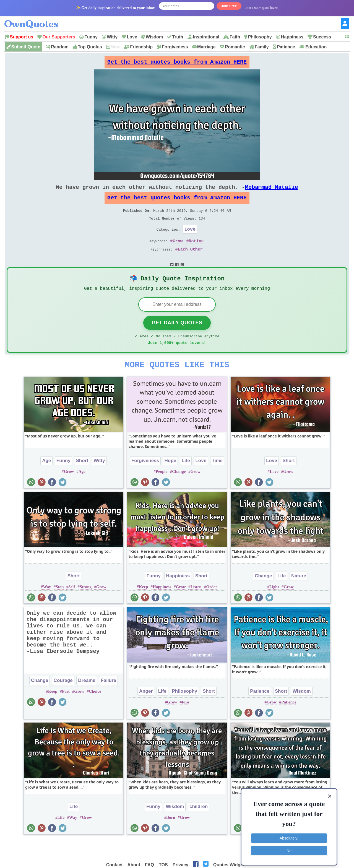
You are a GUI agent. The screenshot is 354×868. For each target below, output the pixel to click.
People (162, 489)
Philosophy (260, 37)
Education (316, 47)
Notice (196, 252)
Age (46, 478)
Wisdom (154, 37)
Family (262, 47)
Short (82, 478)
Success (322, 37)
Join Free (229, 6)
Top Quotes (90, 47)
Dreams (87, 698)
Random (60, 47)
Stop (60, 604)
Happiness (292, 37)
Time (217, 478)
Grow (178, 252)
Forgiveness (175, 47)
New (115, 47)
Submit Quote (26, 47)
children (199, 824)
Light (274, 604)
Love (132, 37)
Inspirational (206, 37)
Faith (235, 37)
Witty (112, 37)
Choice (95, 709)
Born (171, 835)
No (289, 847)
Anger (146, 709)
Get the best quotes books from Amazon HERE (177, 63)
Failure (108, 698)
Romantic (235, 47)
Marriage (206, 47)
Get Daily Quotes (177, 337)
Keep (143, 604)
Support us (22, 37)
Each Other (190, 260)
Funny (91, 37)
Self (72, 604)
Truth (178, 37)
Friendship (141, 47)
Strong (86, 604)
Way (47, 604)
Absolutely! (289, 835)
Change (179, 489)
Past (66, 709)
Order (212, 604)
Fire (185, 720)
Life (186, 478)
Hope (171, 478)
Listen (196, 604)
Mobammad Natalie (272, 191)
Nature (299, 593)
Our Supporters (59, 37)
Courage (63, 698)
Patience (286, 47)
